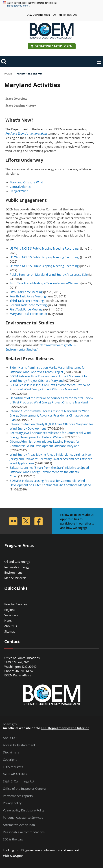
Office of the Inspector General (25, 789)
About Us (11, 626)
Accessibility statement (19, 745)
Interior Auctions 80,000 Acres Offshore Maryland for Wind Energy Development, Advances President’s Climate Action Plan (50, 415)
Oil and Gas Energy (17, 562)
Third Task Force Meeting (27, 301)
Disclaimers (11, 752)
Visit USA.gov (13, 856)
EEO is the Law (13, 839)
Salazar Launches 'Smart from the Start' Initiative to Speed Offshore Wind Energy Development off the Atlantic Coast (49, 472)
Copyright (10, 760)
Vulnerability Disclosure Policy (24, 810)
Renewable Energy (17, 567)
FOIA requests (13, 767)
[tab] (51, 99)
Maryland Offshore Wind (26, 182)
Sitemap (10, 631)
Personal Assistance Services (23, 818)
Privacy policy (12, 803)
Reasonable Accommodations (24, 832)
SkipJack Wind (19, 191)
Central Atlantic (20, 187)
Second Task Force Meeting (28, 305)
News (8, 621)
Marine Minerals (15, 578)
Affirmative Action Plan (19, 825)
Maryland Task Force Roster (29, 314)
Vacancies (11, 615)
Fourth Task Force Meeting (28, 296)
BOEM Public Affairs (18, 675)
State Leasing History (21, 105)
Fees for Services (16, 604)
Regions (10, 610)
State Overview (16, 99)
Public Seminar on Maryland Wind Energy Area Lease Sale (49, 275)
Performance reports (18, 796)
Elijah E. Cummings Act (19, 781)
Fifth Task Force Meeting (26, 292)
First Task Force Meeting (26, 309)
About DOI (10, 738)
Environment (13, 573)
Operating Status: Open (53, 46)
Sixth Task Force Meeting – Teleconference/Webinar (45, 283)
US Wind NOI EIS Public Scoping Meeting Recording (44, 248)
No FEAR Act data (15, 774)
